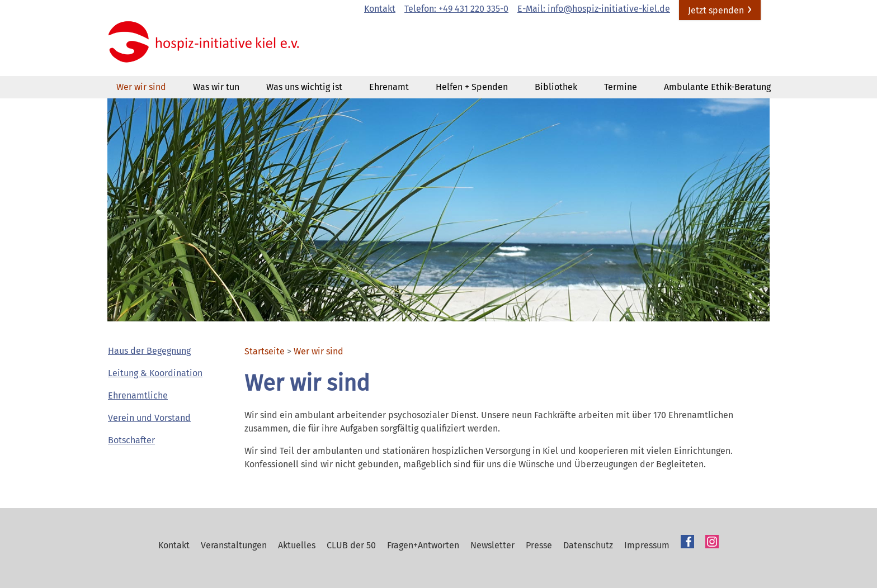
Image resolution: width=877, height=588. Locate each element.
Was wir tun (216, 87)
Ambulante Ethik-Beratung (717, 87)
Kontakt (380, 8)
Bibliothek (556, 87)
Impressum (647, 545)
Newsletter (492, 545)
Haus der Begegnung (149, 351)
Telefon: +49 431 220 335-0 (456, 8)
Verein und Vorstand (149, 418)
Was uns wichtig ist (304, 87)
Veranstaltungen (234, 545)
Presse (539, 545)
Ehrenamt (389, 87)
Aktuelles (297, 545)
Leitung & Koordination (155, 373)
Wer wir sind (141, 87)
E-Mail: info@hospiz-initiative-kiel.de (594, 8)
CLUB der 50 (351, 545)
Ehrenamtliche (138, 395)
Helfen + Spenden (472, 87)
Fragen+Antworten (423, 545)
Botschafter (131, 440)
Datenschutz (588, 545)
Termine (621, 87)
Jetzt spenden (716, 10)
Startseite (265, 352)
